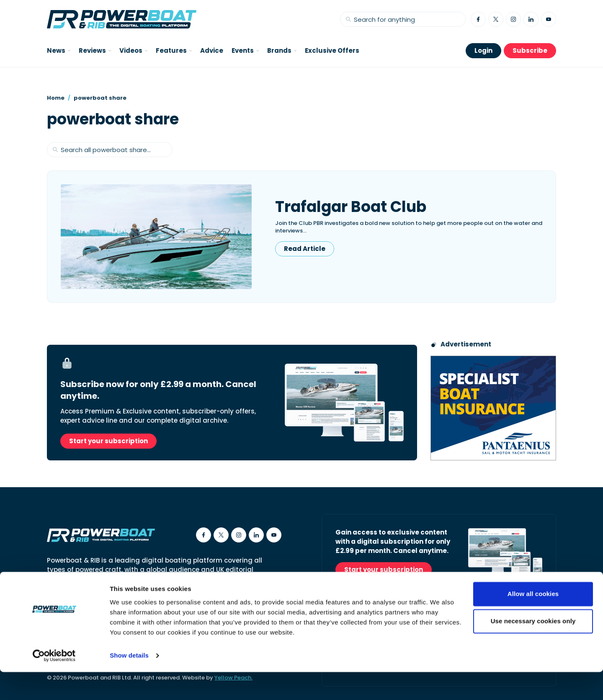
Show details (129, 683)
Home (56, 98)
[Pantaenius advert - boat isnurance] (493, 408)
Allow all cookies (533, 622)
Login (483, 50)
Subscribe (530, 50)
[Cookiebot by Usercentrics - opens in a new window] (54, 684)
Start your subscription (108, 441)
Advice (212, 50)
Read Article (305, 249)
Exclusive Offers (332, 50)
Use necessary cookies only (533, 649)
